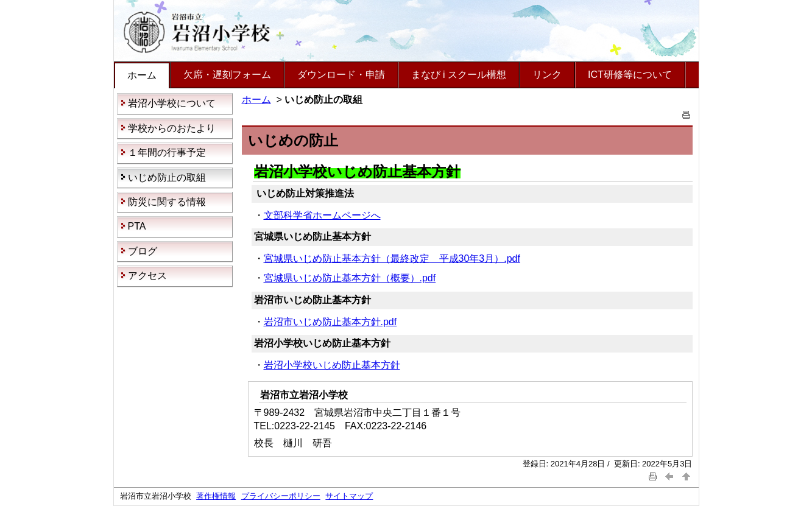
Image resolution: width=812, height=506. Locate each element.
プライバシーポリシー (281, 496)
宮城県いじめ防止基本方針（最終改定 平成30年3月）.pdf (392, 258)
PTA (137, 226)
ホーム (142, 75)
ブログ (143, 251)
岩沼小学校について (172, 103)
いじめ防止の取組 (167, 177)
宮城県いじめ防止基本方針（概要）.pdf (350, 278)
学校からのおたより (172, 128)
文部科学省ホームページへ (322, 215)
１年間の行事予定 (167, 153)
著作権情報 (216, 496)
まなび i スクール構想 (459, 75)
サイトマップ (349, 496)
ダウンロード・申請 (341, 75)
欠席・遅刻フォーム (227, 75)
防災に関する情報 (167, 202)
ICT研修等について (630, 75)
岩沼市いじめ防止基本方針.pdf (330, 322)
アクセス (147, 276)
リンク (547, 75)
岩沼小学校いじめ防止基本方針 (332, 365)
